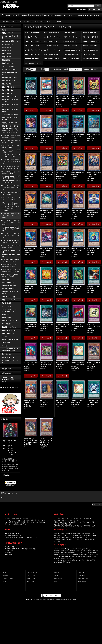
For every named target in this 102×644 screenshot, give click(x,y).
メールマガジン (58, 579)
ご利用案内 (82, 576)
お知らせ (56, 576)
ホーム (4, 573)
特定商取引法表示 (84, 579)
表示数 (28, 69)
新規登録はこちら (82, 10)
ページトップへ (98, 505)
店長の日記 (6, 475)
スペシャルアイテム (33, 576)
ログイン (71, 10)
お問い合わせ (83, 582)
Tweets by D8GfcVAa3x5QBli (9, 387)
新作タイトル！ (32, 579)
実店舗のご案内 (7, 369)
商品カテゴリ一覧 (33, 573)
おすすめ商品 (32, 582)
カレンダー (82, 573)
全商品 (4, 30)
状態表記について (7, 373)
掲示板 (55, 582)
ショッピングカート (8, 579)
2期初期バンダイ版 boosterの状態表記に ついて (10, 379)
